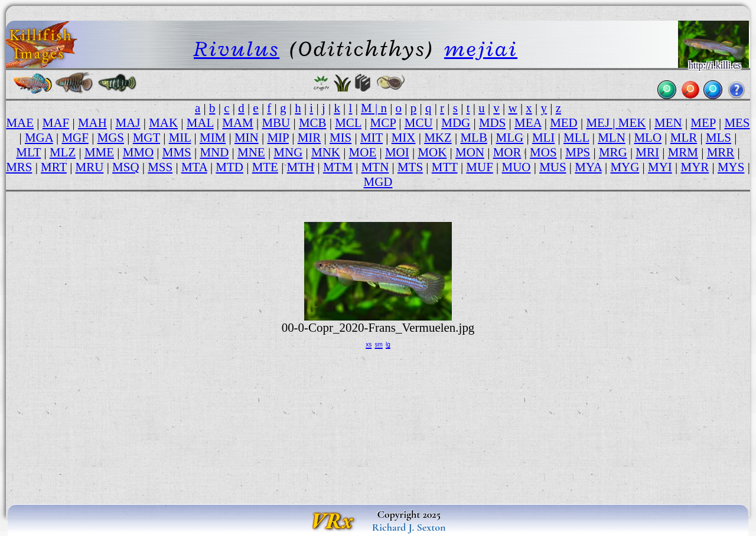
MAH (92, 123)
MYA (588, 167)
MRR (721, 152)
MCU (419, 123)
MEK (632, 123)
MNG (288, 152)
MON (470, 152)
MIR (309, 138)
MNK (326, 152)
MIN (247, 138)
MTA (194, 167)
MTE (265, 167)
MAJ (128, 123)
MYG (625, 167)
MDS (492, 123)
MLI (543, 138)
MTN (375, 167)
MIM (213, 138)
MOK (432, 152)
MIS (340, 138)
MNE (251, 152)
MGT (146, 138)
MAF (56, 123)
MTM (338, 167)
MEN (668, 123)
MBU (276, 123)
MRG (613, 152)
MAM (237, 123)
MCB (313, 123)
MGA (39, 138)
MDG (456, 123)
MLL (576, 138)
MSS (160, 167)
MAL (200, 123)
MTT (445, 167)
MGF (75, 138)
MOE (363, 152)
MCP (383, 123)
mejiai (481, 49)
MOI (397, 152)
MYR (695, 167)
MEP (703, 123)
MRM (683, 152)
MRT (54, 167)
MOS (543, 152)
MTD (229, 167)
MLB (473, 138)
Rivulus (237, 49)
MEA (528, 123)
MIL (180, 138)
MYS (731, 167)
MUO (517, 167)
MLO (648, 138)
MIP (278, 138)
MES (737, 123)
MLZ (63, 152)
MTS (410, 167)
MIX (404, 138)
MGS (111, 138)
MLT (28, 152)
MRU (90, 167)
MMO (138, 152)
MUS (553, 167)
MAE (20, 123)
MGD (378, 182)
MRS (19, 167)
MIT (372, 138)
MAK (163, 123)
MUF (479, 167)
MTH (301, 167)
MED (564, 123)
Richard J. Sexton (409, 527)
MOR (507, 152)
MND (214, 152)
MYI (660, 167)
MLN (612, 138)
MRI (647, 152)
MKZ (438, 138)
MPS (578, 152)
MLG (510, 138)
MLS (718, 138)
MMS (177, 152)
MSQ (126, 167)
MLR (684, 138)
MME (99, 152)
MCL (348, 123)
